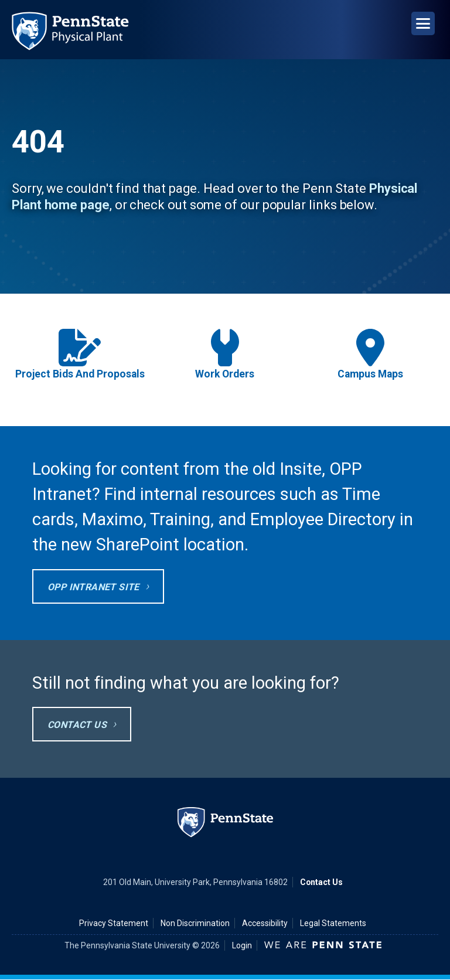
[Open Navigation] (423, 23)
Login (242, 945)
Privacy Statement (114, 923)
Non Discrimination (195, 923)
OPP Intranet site (93, 587)
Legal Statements (333, 923)
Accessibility (265, 923)
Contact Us (77, 725)
